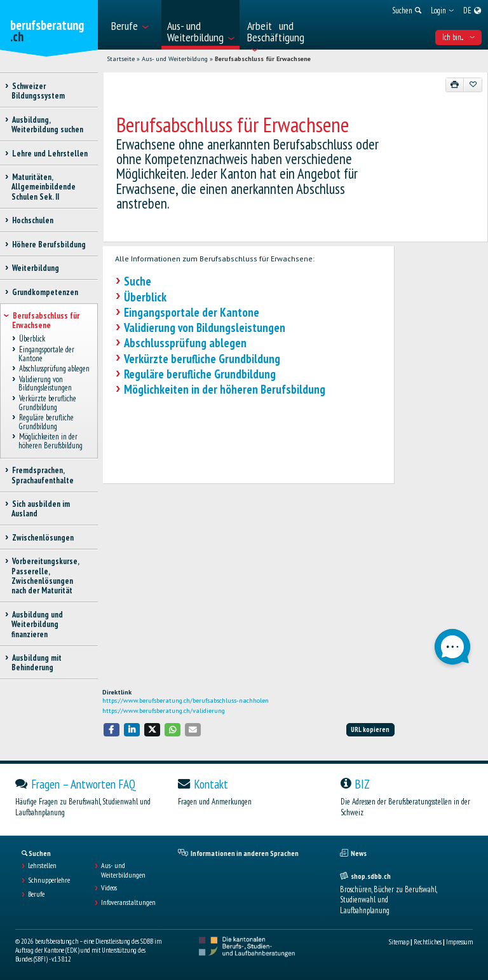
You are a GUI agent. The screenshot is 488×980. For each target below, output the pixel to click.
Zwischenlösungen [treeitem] (43, 538)
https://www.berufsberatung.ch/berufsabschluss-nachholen (186, 700)
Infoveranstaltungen (128, 902)
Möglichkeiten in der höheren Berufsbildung (225, 389)
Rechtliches (428, 942)
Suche (138, 281)
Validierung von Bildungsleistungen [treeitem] (45, 383)
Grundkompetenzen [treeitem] (45, 292)
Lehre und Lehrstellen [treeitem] (50, 154)
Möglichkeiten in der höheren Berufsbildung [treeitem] (51, 441)
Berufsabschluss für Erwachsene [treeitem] (46, 321)
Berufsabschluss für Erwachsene (263, 59)
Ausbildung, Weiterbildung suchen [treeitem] (47, 125)
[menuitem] (132, 25)
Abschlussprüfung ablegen (185, 343)
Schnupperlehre (49, 880)
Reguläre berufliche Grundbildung (200, 374)
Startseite (121, 59)
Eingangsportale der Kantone (192, 312)
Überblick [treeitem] (32, 339)
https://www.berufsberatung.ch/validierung (164, 711)
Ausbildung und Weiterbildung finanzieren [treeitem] (37, 625)
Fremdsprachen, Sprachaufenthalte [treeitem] (43, 475)
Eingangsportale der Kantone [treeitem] (46, 354)
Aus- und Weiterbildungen (123, 870)
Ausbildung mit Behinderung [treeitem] (37, 663)
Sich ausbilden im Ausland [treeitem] (41, 509)
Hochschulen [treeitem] (32, 220)
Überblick (145, 297)
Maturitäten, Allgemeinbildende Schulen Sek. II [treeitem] (44, 187)
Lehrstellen (42, 866)
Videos (109, 888)
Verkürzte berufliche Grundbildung (202, 359)
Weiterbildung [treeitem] (35, 268)
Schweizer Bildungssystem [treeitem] (38, 91)
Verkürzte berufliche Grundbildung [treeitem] (47, 403)
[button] (112, 730)
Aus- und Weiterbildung (175, 59)
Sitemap (399, 942)
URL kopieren (370, 729)
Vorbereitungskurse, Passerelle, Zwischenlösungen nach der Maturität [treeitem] (45, 576)
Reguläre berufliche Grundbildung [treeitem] (46, 422)
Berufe (36, 894)
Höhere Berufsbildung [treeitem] (49, 245)
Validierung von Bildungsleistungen (205, 328)
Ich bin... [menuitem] (458, 37)
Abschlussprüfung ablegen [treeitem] (54, 369)
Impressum (459, 942)
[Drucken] (455, 85)
